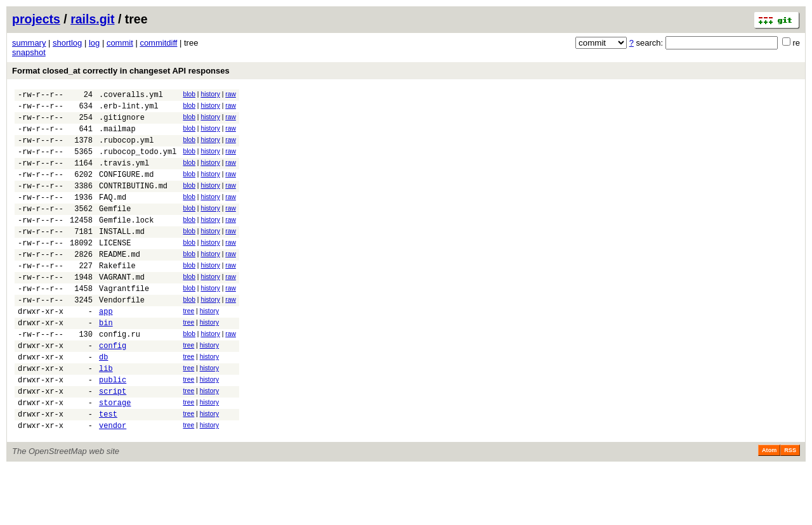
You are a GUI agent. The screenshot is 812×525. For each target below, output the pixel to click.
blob (189, 94)
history (210, 94)
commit (120, 43)
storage (115, 456)
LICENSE (115, 269)
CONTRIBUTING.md (133, 203)
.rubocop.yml (126, 149)
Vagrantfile (124, 322)
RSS (790, 507)
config (113, 389)
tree (188, 347)
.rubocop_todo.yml (138, 163)
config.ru (120, 376)
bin (106, 362)
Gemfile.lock (126, 243)
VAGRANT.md (122, 309)
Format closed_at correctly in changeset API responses (121, 71)
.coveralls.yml (131, 96)
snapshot (29, 52)
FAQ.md (113, 216)
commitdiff (158, 43)
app (106, 349)
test (108, 469)
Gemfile (115, 229)
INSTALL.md (122, 256)
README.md (120, 282)
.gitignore (122, 123)
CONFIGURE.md (126, 189)
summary (29, 43)
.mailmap (117, 136)
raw (231, 94)
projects (36, 19)
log (94, 43)
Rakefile (117, 296)
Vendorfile (122, 336)
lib (106, 416)
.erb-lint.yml (129, 109)
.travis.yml (124, 176)
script (113, 442)
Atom (769, 507)
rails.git (92, 19)
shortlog (67, 43)
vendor (113, 482)
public (113, 429)
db (103, 402)
